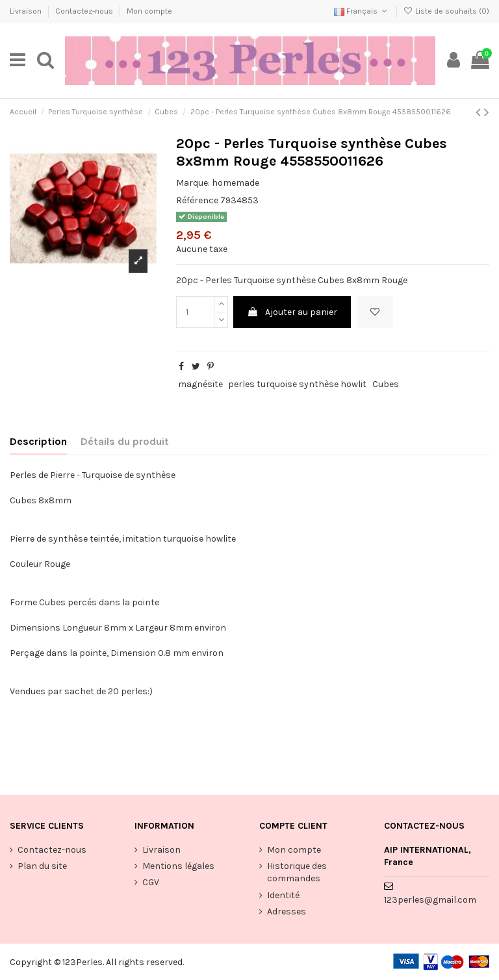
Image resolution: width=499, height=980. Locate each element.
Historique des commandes (297, 873)
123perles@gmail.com (430, 900)
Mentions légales (178, 866)
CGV (151, 882)
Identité (283, 895)
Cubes (386, 384)
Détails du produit (125, 441)
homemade (236, 183)
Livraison (27, 11)
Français (362, 11)
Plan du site (42, 866)
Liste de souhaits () (446, 11)
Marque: (193, 183)
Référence (197, 200)
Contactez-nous (85, 11)
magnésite (200, 384)
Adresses (287, 911)
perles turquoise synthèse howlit (297, 384)
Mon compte (149, 11)
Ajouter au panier (292, 312)
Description (38, 441)
